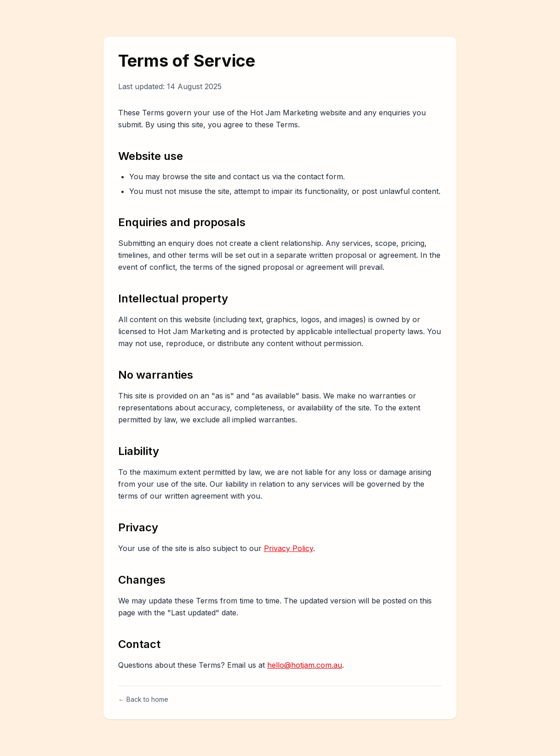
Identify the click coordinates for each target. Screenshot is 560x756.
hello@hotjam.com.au (305, 665)
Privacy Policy (289, 548)
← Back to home (143, 699)
